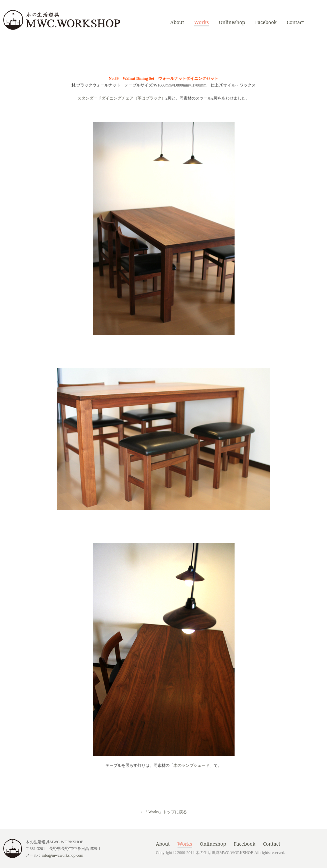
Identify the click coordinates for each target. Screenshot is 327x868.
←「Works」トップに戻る (163, 812)
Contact (295, 22)
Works (202, 22)
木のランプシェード (192, 765)
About (177, 22)
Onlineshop (232, 22)
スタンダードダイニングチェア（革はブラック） (121, 98)
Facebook (266, 22)
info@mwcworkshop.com (63, 855)
